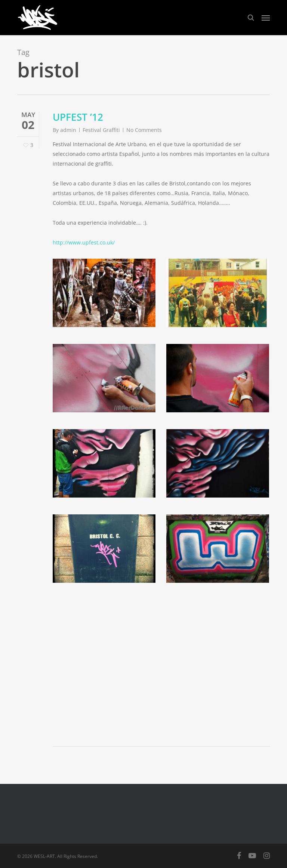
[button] (266, 18)
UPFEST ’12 (78, 117)
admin (68, 130)
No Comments (144, 130)
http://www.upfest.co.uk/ (84, 242)
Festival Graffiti (101, 130)
